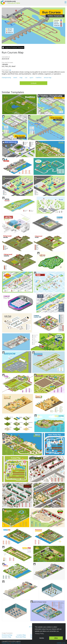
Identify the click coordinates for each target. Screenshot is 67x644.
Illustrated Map (21, 637)
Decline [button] (42, 638)
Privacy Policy (6, 643)
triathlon (39, 78)
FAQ (64, 643)
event (15, 78)
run (26, 78)
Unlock (34, 83)
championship (6, 78)
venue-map (48, 78)
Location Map (21, 635)
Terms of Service (16, 643)
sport (31, 78)
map (21, 78)
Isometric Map (6, 637)
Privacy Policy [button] (40, 634)
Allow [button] (56, 638)
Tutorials (59, 643)
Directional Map (7, 635)
